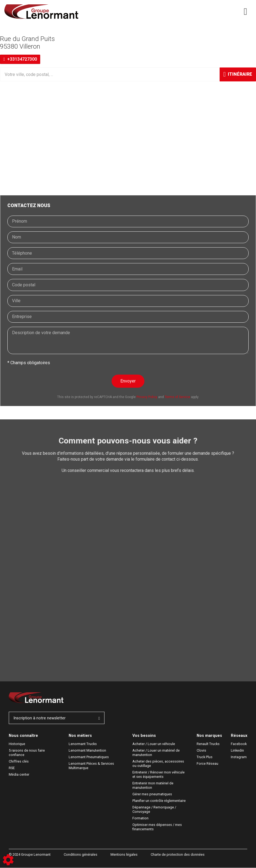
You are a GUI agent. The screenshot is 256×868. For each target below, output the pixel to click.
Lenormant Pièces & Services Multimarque (92, 766)
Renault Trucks (208, 744)
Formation (140, 818)
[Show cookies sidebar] (8, 860)
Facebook (239, 744)
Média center (19, 775)
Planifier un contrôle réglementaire (159, 801)
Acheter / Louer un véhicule (154, 744)
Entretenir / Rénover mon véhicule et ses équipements (159, 775)
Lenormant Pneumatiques (89, 757)
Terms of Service (177, 397)
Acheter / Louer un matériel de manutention (156, 753)
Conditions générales (81, 855)
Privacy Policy (147, 397)
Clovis (201, 751)
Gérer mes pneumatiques (152, 794)
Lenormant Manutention (87, 751)
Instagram (239, 757)
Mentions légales (124, 855)
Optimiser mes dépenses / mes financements (158, 827)
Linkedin (237, 751)
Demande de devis (35, 513)
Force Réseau (207, 764)
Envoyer (128, 381)
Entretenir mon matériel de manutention (153, 786)
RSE (12, 768)
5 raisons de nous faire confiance (27, 753)
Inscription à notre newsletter (57, 718)
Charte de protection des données (178, 855)
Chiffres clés (19, 762)
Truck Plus (205, 757)
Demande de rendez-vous (42, 497)
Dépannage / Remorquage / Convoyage (155, 810)
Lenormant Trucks (83, 744)
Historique (17, 744)
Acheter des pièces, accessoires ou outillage (159, 764)
